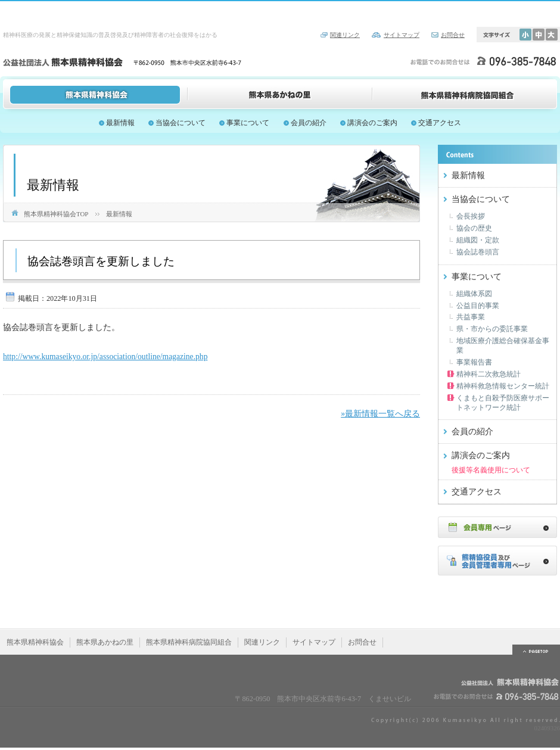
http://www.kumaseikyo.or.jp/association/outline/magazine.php (105, 357)
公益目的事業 (478, 306)
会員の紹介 (309, 123)
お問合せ (453, 35)
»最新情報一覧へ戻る (380, 414)
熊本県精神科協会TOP (56, 214)
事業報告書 (474, 362)
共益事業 (471, 317)
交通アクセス (440, 123)
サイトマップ (402, 35)
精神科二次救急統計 (489, 374)
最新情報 (120, 123)
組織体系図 (474, 294)
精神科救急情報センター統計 (503, 386)
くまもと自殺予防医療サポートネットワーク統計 (503, 403)
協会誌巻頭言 (478, 252)
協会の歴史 (474, 228)
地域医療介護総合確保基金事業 (503, 346)
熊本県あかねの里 (280, 94)
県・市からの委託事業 (492, 329)
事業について (248, 123)
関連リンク (345, 35)
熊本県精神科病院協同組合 (465, 94)
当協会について (181, 123)
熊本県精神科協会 (95, 94)
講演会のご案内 (372, 123)
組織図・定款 (478, 240)
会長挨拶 (471, 216)
